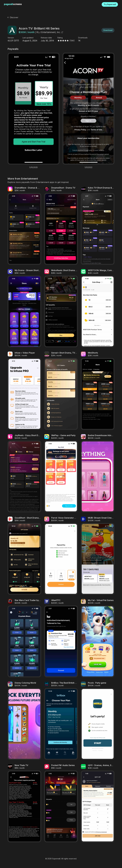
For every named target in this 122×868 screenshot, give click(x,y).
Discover (13, 17)
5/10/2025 (34, 167)
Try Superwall (110, 4)
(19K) (72, 41)
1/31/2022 (88, 167)
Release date (46, 38)
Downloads (83, 38)
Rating (60, 38)
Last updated (28, 38)
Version (11, 38)
